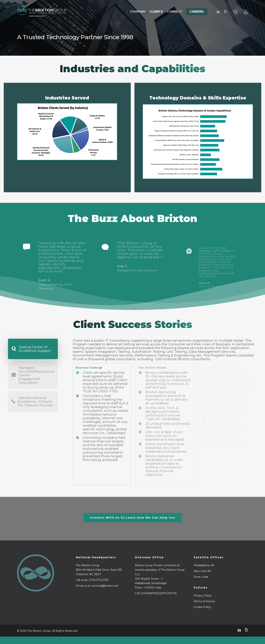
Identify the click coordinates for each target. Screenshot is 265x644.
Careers (197, 12)
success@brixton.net (105, 586)
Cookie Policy (202, 607)
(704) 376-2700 (99, 580)
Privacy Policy (203, 596)
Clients (156, 12)
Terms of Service (204, 601)
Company (138, 12)
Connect (174, 12)
